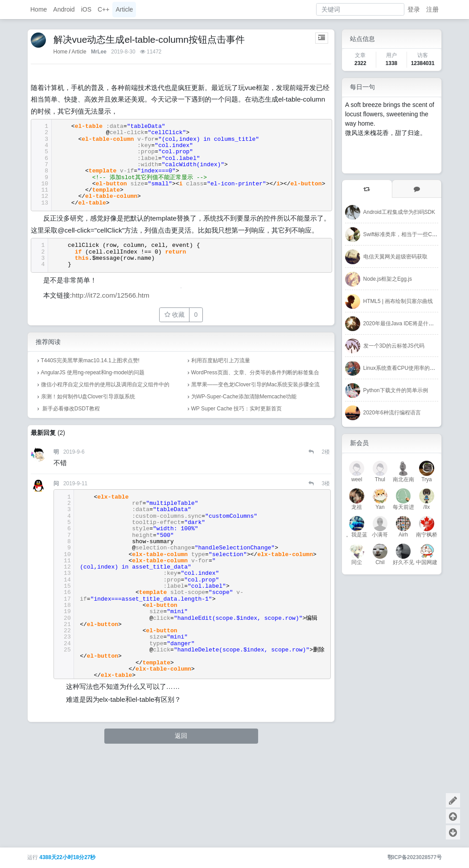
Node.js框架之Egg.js (388, 279)
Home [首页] (61, 52)
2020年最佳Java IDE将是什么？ (401, 323)
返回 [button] (181, 827)
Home (39, 9)
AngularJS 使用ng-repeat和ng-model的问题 (93, 464)
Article (124, 9)
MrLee (99, 52)
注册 (432, 9)
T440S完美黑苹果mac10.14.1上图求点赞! (90, 452)
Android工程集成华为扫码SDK (399, 212)
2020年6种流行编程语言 (392, 413)
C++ (103, 9)
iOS (86, 9)
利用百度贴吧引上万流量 (221, 452)
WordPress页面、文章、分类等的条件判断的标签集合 (255, 464)
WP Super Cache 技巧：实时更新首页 (237, 500)
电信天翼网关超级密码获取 (395, 257)
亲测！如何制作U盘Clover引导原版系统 (88, 488)
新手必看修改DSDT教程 (70, 500)
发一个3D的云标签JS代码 (394, 346)
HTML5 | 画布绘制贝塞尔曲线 (398, 301)
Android (64, 9)
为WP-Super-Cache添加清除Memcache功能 (244, 488)
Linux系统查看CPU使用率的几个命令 (407, 368)
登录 (414, 9)
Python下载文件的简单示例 (396, 390)
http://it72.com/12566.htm (111, 387)
